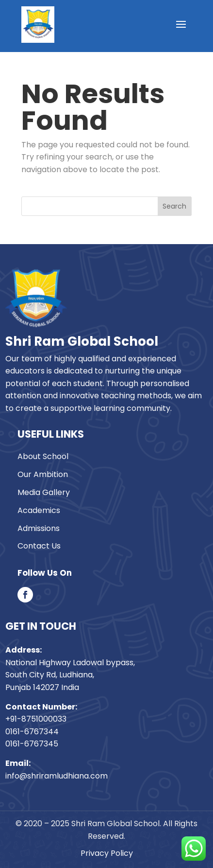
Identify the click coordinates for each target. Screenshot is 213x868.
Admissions (39, 528)
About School (43, 456)
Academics (39, 510)
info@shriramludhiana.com (57, 776)
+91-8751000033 (36, 719)
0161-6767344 (32, 732)
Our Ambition (43, 474)
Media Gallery (44, 492)
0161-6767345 (32, 744)
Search (174, 206)
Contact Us (39, 546)
